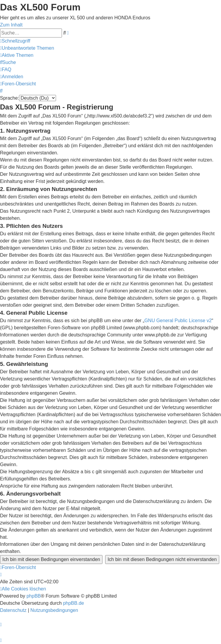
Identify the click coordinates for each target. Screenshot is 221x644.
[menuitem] (27, 48)
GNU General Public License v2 (178, 321)
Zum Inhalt (11, 25)
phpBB (34, 596)
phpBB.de (74, 603)
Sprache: (10, 98)
